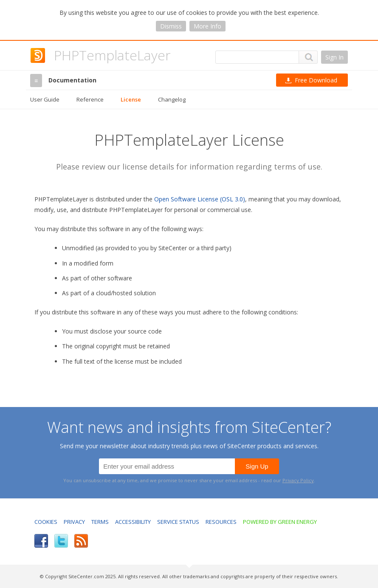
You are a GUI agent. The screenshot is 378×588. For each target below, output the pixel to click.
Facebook (41, 541)
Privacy (74, 522)
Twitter (61, 541)
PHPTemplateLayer (112, 55)
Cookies (46, 522)
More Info (207, 26)
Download (316, 80)
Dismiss (171, 26)
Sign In (334, 57)
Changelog (172, 99)
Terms (100, 522)
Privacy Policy (298, 480)
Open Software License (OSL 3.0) (200, 199)
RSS (81, 541)
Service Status (178, 522)
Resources (221, 522)
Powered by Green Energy (280, 522)
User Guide (45, 99)
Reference (90, 99)
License (131, 99)
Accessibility (133, 522)
